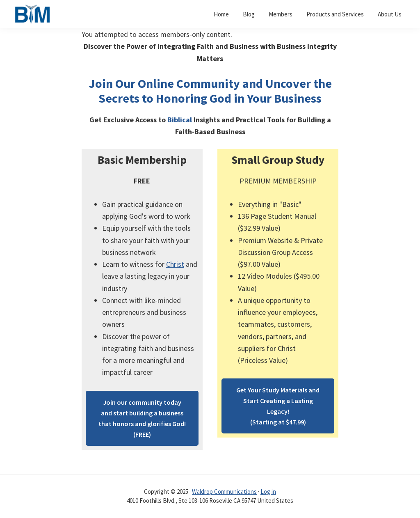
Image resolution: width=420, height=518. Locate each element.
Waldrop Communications (224, 492)
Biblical (180, 120)
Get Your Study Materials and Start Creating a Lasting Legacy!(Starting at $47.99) (278, 406)
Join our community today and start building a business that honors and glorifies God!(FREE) (142, 418)
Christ (175, 264)
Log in (268, 492)
